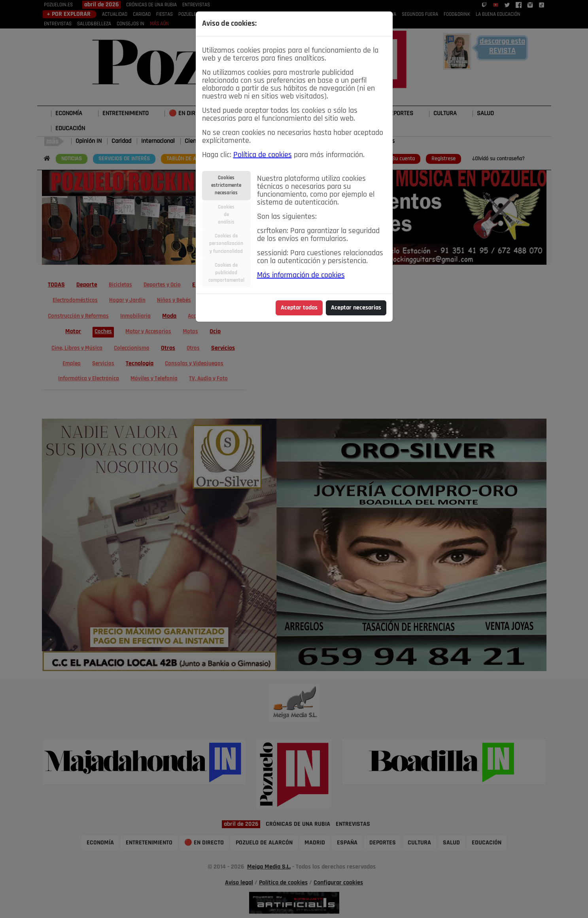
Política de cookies (263, 155)
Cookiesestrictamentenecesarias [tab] (226, 185)
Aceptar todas (299, 308)
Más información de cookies (301, 275)
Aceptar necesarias (356, 308)
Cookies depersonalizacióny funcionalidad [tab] (226, 244)
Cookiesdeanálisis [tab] (226, 215)
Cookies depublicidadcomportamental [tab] (226, 273)
